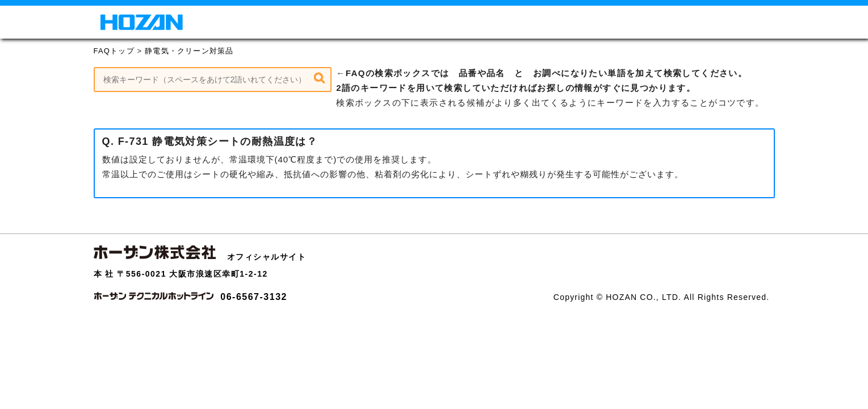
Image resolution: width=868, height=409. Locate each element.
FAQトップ (114, 51)
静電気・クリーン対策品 (189, 51)
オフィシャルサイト (267, 257)
